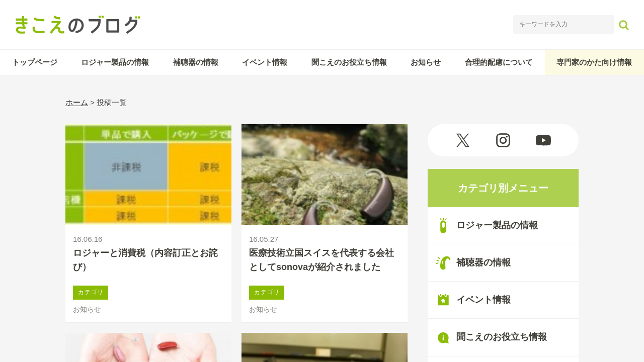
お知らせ (426, 62)
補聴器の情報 (196, 62)
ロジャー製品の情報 (115, 62)
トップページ (35, 62)
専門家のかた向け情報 (594, 62)
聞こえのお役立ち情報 (349, 62)
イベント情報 (265, 62)
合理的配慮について (499, 62)
